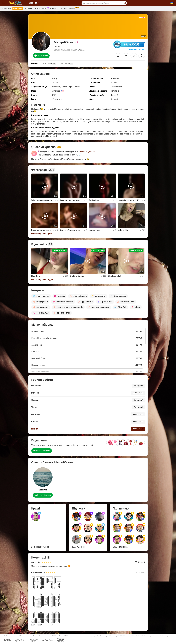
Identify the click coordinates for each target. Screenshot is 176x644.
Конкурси (54, 9)
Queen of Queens (87, 152)
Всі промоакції (42, 8)
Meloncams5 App (69, 8)
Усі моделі (6, 9)
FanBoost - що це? (137, 49)
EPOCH (54, 636)
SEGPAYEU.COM (64, 636)
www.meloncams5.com (30, 636)
